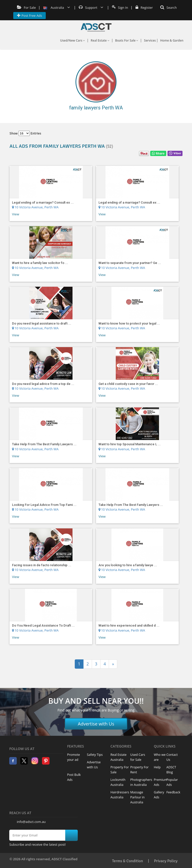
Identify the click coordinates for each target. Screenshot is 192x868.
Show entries (25, 133)
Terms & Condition (127, 861)
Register (144, 7)
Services (150, 40)
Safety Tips (95, 755)
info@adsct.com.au (31, 822)
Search (168, 7)
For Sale (26, 7)
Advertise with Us (96, 724)
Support (91, 7)
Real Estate (100, 40)
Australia (57, 8)
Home (96, 27)
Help (157, 767)
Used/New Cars (72, 40)
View (15, 214)
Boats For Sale (127, 40)
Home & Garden (172, 40)
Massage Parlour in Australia (137, 797)
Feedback (173, 792)
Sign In (120, 7)
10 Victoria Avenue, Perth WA (35, 207)
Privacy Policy (166, 861)
